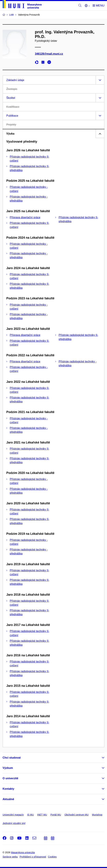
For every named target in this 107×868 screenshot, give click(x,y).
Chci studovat (12, 758)
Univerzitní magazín (13, 815)
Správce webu (10, 857)
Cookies (52, 857)
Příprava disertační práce (25, 217)
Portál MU (56, 815)
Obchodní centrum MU (76, 815)
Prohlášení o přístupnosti (33, 857)
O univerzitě (10, 778)
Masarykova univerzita (23, 852)
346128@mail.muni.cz (49, 54)
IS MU (31, 815)
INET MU (42, 815)
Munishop (97, 815)
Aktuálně (8, 799)
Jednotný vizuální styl (14, 823)
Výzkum (8, 768)
